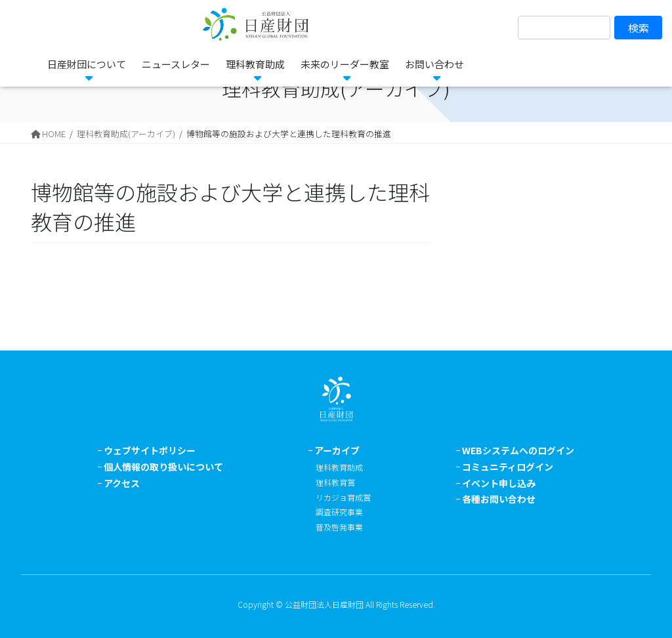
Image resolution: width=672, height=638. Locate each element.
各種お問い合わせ (499, 499)
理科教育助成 (339, 467)
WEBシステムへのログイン (518, 450)
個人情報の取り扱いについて (163, 467)
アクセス (122, 483)
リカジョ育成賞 (343, 497)
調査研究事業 (339, 512)
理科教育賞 (335, 482)
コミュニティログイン (508, 467)
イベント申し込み (499, 483)
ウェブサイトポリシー (150, 450)
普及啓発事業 (339, 527)
